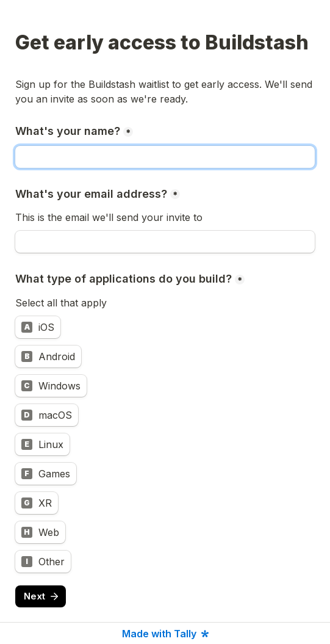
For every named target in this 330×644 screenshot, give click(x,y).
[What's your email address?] (165, 242)
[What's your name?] (165, 157)
